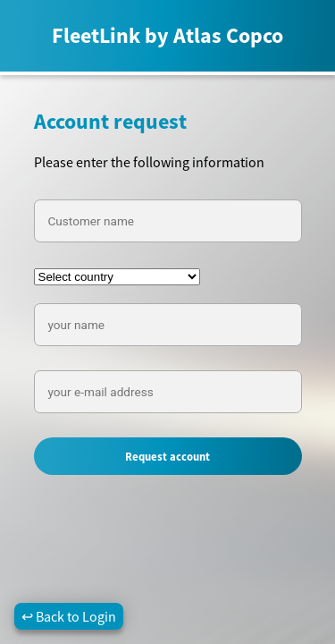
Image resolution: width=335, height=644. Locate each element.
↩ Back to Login (69, 616)
